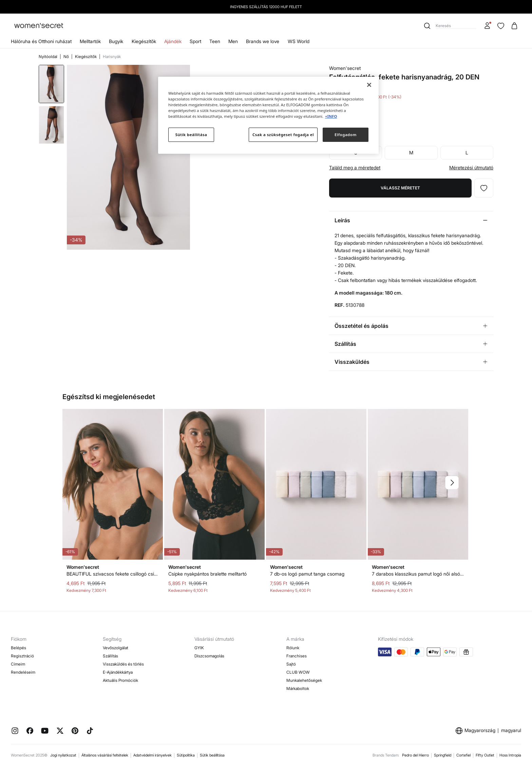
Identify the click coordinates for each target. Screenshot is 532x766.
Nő (67, 57)
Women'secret (345, 68)
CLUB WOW (298, 672)
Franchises (297, 656)
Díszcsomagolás (209, 656)
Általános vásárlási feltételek (105, 755)
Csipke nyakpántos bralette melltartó (207, 574)
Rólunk (293, 648)
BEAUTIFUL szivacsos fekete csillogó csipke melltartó (113, 574)
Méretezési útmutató (471, 168)
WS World (299, 41)
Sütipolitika (186, 755)
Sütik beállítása (212, 755)
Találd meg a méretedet (355, 168)
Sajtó (291, 664)
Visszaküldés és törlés (123, 664)
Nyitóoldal (49, 57)
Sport (195, 41)
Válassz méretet (400, 188)
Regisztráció (22, 656)
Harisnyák (112, 57)
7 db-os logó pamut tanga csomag (307, 574)
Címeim (18, 664)
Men (233, 41)
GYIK (199, 648)
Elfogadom (346, 135)
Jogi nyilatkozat (63, 755)
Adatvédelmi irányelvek (153, 755)
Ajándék (173, 41)
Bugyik (116, 41)
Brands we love (263, 41)
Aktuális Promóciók (120, 680)
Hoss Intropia (510, 755)
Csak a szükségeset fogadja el (283, 135)
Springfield (443, 755)
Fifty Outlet (485, 755)
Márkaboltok (298, 688)
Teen (215, 41)
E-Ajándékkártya (118, 672)
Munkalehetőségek (304, 680)
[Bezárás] (369, 85)
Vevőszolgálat (116, 648)
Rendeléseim (23, 672)
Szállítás (110, 656)
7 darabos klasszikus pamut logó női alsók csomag (418, 574)
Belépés (18, 648)
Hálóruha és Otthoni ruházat (41, 41)
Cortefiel (463, 755)
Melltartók (90, 41)
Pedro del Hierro (415, 755)
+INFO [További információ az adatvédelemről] (331, 116)
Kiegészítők (144, 41)
